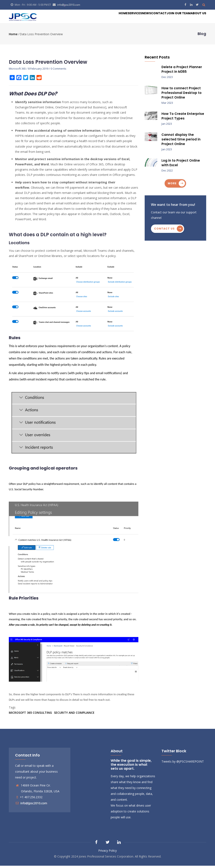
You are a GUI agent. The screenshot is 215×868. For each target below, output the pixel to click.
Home (94, 18)
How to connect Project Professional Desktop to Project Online (182, 95)
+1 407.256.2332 (31, 799)
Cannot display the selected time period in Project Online (181, 142)
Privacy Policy (107, 853)
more (172, 186)
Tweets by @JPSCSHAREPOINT (183, 764)
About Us (196, 18)
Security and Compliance (74, 715)
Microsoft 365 (17, 71)
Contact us (164, 231)
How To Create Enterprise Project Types (183, 118)
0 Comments (58, 71)
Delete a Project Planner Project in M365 (182, 72)
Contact (145, 18)
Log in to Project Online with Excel (181, 165)
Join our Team (170, 18)
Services (111, 18)
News (128, 18)
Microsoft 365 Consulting (30, 715)
